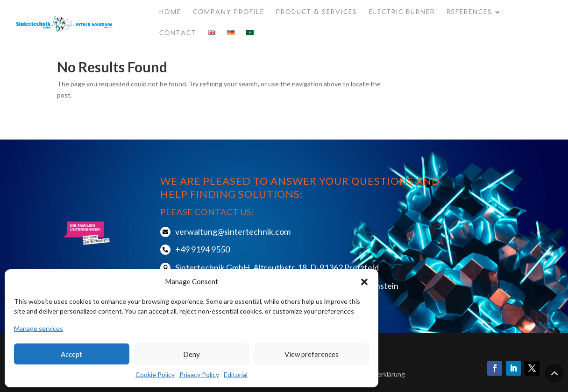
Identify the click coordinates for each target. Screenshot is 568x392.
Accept (71, 354)
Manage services (39, 328)
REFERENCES (469, 12)
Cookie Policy (155, 374)
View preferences (312, 354)
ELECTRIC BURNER (402, 12)
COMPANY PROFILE (229, 12)
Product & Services (317, 12)
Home (170, 12)
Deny (192, 354)
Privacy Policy (199, 374)
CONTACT (178, 33)
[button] (364, 282)
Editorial (236, 374)
